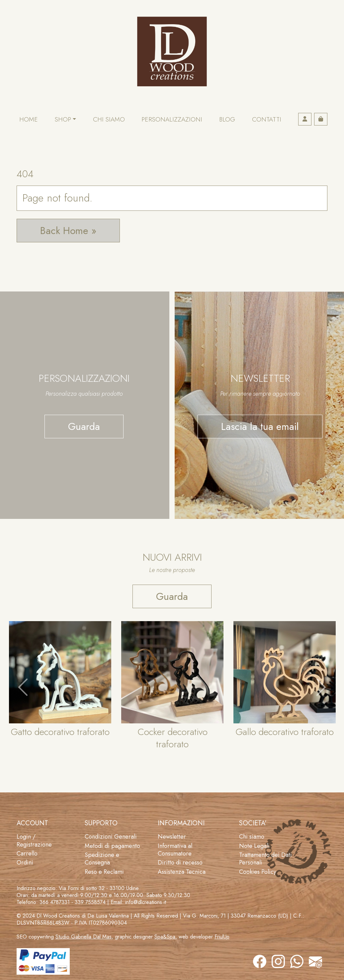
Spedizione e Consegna (102, 859)
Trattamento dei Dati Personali (265, 859)
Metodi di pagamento (112, 846)
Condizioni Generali (111, 837)
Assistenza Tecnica (182, 872)
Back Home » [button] (68, 231)
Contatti (267, 119)
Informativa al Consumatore (175, 850)
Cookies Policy (258, 872)
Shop (63, 119)
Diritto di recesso (180, 862)
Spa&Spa (165, 937)
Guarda (84, 426)
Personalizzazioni (172, 119)
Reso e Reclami (104, 872)
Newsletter (172, 837)
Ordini (25, 862)
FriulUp (222, 937)
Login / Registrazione (34, 840)
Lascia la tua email (260, 426)
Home (29, 119)
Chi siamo (109, 119)
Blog (227, 119)
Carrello (27, 854)
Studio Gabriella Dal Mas (84, 937)
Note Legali (254, 846)
